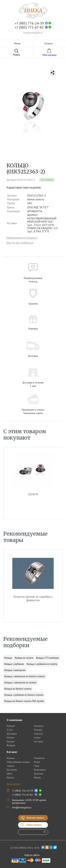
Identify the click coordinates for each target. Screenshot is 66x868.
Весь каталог (13, 784)
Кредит (11, 741)
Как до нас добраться (20, 243)
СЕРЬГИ (33, 494)
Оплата (10, 738)
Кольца (8, 658)
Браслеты (12, 770)
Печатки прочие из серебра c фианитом (33, 599)
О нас (10, 730)
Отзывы (38, 730)
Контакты (39, 726)
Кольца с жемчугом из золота (20, 682)
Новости (38, 734)
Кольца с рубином (14, 664)
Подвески (39, 758)
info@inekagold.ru (33, 33)
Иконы (37, 777)
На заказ (39, 741)
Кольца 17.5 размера (47, 658)
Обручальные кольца (18, 762)
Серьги (10, 766)
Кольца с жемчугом (15, 670)
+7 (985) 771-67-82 (29, 27)
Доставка (12, 734)
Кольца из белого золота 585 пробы (24, 701)
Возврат (11, 745)
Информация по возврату (22, 238)
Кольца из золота (24, 658)
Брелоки (39, 774)
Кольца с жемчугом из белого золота (25, 676)
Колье (37, 762)
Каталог (11, 726)
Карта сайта (32, 855)
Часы (37, 766)
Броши (10, 777)
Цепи (9, 774)
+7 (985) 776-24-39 (29, 23)
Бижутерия (40, 770)
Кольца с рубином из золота (42, 664)
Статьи (37, 738)
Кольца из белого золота (18, 689)
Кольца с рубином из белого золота (24, 695)
